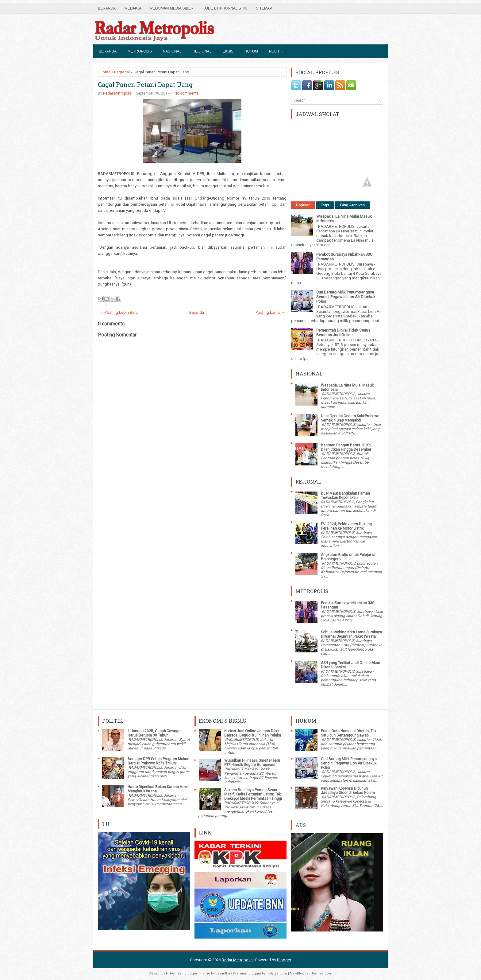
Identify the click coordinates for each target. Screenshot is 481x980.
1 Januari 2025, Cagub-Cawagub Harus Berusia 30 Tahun (155, 733)
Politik (276, 51)
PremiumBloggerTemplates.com (260, 973)
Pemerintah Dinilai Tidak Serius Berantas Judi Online (343, 332)
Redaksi (133, 8)
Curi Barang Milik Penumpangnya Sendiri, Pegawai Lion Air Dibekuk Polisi (346, 297)
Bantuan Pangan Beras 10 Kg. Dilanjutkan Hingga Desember (346, 447)
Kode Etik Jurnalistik (225, 8)
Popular (303, 205)
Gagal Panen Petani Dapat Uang (145, 84)
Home (105, 72)
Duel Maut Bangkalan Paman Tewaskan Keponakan (345, 496)
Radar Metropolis (117, 93)
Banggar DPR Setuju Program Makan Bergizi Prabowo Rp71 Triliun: (158, 761)
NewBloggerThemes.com (311, 973)
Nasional (172, 51)
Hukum (251, 51)
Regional (202, 51)
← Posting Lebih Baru (119, 312)
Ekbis (228, 51)
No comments (187, 93)
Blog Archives (352, 205)
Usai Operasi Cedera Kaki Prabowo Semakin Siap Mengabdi (350, 418)
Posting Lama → (270, 312)
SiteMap (264, 8)
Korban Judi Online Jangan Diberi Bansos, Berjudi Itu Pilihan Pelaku (253, 733)
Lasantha (223, 973)
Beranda (107, 8)
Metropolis (140, 51)
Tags (325, 205)
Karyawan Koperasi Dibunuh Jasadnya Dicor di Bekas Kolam (348, 791)
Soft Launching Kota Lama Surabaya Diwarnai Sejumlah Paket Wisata (351, 634)
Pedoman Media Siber (172, 8)
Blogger (284, 960)
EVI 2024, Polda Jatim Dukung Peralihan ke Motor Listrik (346, 526)
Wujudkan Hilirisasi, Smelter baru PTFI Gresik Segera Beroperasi (252, 763)
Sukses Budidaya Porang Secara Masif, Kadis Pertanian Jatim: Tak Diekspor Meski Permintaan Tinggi (253, 794)
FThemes (174, 973)
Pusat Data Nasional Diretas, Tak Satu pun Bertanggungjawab (349, 733)
